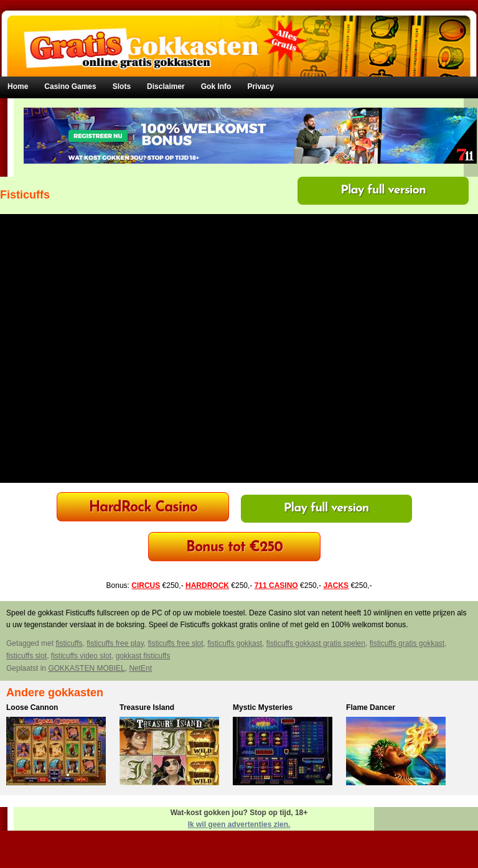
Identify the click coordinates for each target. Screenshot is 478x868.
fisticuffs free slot (175, 643)
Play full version (383, 190)
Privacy (260, 86)
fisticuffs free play (115, 643)
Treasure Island (147, 707)
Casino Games (70, 86)
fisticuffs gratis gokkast (407, 643)
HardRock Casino (143, 508)
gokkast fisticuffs (143, 656)
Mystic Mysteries (263, 707)
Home (18, 86)
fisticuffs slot (26, 656)
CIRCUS (146, 586)
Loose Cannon (32, 707)
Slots (122, 86)
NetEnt (140, 668)
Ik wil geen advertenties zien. (239, 824)
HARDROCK (207, 586)
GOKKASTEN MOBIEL (86, 668)
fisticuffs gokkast (235, 643)
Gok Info (216, 86)
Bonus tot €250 (234, 548)
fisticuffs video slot (81, 656)
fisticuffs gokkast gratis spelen (316, 643)
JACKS (336, 586)
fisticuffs (69, 643)
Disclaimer (166, 86)
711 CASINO (276, 586)
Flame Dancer (371, 707)
